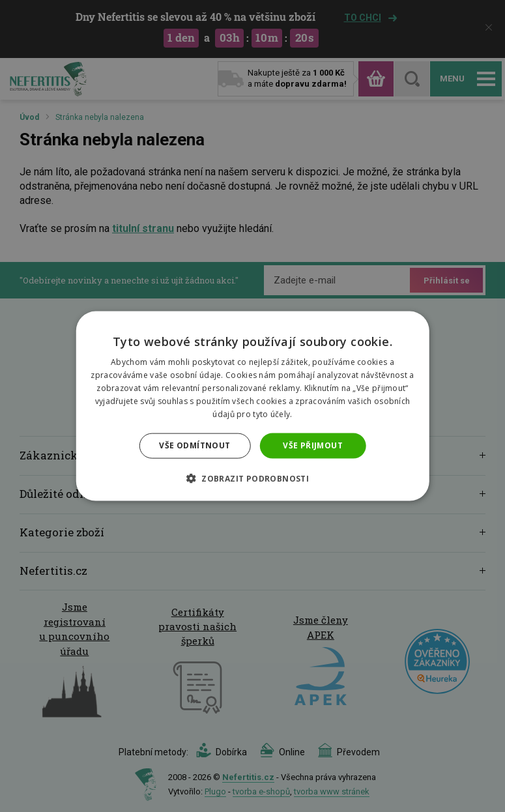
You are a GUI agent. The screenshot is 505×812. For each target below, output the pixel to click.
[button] (252, 478)
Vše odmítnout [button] (195, 445)
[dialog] (252, 406)
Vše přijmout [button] (313, 445)
